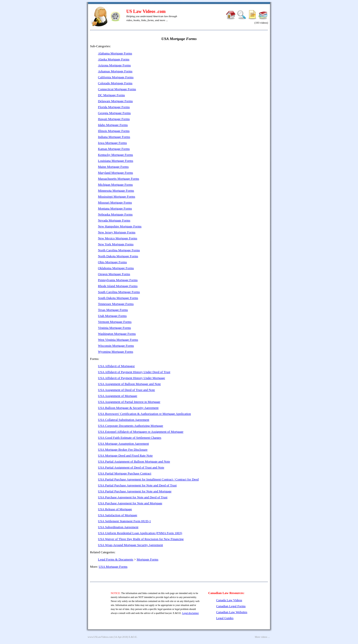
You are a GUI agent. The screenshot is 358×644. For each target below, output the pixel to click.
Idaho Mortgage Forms (113, 125)
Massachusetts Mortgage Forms (118, 179)
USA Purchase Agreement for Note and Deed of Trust (133, 497)
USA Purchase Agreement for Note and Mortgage (130, 503)
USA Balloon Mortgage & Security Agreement (128, 408)
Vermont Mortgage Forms (115, 322)
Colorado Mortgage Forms (115, 83)
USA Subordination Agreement (118, 527)
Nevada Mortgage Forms (114, 220)
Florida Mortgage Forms (114, 107)
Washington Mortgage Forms (117, 334)
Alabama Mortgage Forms (115, 53)
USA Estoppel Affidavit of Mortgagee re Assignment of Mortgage (141, 432)
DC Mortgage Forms (111, 95)
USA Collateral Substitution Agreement (124, 420)
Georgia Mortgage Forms (114, 113)
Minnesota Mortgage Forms (116, 191)
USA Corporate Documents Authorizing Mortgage (131, 426)
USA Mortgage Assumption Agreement (123, 444)
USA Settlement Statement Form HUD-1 (124, 521)
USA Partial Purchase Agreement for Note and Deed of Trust (137, 485)
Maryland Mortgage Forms (115, 173)
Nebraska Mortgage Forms (115, 214)
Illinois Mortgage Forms (114, 131)
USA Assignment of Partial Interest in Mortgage (129, 402)
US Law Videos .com (146, 11)
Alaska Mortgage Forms (114, 59)
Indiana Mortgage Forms (114, 137)
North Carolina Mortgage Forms (119, 250)
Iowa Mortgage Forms (112, 143)
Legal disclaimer (191, 613)
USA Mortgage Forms (113, 567)
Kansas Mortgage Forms (114, 149)
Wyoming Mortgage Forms (115, 352)
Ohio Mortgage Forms (112, 262)
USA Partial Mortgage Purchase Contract (125, 473)
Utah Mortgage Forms (112, 316)
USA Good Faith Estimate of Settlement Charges (130, 438)
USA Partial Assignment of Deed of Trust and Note (131, 467)
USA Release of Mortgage (115, 509)
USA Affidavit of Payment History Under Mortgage (132, 378)
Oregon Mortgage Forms (114, 274)
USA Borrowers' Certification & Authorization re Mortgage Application (144, 414)
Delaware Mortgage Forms (115, 101)
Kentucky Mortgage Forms (115, 155)
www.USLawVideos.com (100, 637)
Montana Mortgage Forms (115, 208)
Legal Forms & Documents (116, 559)
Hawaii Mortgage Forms (114, 119)
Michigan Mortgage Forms (115, 185)
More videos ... (262, 637)
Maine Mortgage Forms (113, 167)
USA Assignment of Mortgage (118, 396)
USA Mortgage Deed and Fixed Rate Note (125, 455)
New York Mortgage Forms (116, 244)
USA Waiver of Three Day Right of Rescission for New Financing (141, 539)
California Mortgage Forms (116, 77)
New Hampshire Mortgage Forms (120, 226)
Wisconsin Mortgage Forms (116, 346)
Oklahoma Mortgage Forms (116, 268)
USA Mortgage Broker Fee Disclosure (123, 450)
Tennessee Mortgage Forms (116, 304)
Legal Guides (225, 618)
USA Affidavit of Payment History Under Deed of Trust (134, 372)
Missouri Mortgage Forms (115, 202)
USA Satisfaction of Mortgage (118, 515)
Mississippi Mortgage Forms (117, 196)
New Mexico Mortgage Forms (118, 238)
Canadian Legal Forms (231, 606)
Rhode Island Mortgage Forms (118, 286)
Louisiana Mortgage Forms (116, 161)
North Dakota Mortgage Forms (118, 256)
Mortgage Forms (148, 559)
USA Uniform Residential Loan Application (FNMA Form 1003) (140, 533)
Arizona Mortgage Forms (114, 65)
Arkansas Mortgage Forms (115, 71)
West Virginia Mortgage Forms (118, 340)
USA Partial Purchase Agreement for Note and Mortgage (135, 491)
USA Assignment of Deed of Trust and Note (126, 390)
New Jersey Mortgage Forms (117, 232)
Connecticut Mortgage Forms (117, 89)
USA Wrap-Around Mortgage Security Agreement (130, 545)
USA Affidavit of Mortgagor (116, 366)
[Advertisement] (225, 80)
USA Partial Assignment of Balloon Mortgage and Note (134, 461)
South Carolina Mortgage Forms (119, 292)
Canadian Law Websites (232, 612)
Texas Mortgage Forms (113, 310)
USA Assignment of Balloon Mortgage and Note (129, 384)
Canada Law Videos (229, 600)
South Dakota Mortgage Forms (118, 298)
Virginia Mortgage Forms (114, 328)
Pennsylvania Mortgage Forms (118, 280)
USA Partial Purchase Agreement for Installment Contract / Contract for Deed (148, 479)
